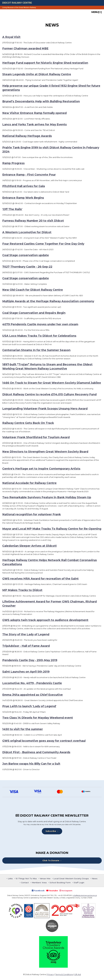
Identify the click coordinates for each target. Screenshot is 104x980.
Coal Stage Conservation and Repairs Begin (34, 313)
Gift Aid (77, 974)
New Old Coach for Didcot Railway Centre (33, 290)
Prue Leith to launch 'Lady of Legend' (29, 706)
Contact (25, 883)
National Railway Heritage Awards (27, 136)
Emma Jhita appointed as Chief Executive (33, 695)
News (95, 879)
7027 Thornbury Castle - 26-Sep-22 (27, 267)
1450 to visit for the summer (23, 729)
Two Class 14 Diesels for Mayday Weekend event (38, 718)
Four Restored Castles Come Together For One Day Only (43, 244)
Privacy (51, 974)
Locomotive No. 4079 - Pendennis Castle (32, 683)
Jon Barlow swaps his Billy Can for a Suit (31, 764)
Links (10, 879)
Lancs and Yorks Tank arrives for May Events (35, 124)
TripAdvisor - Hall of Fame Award (26, 646)
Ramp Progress (13, 163)
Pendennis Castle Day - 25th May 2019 (30, 660)
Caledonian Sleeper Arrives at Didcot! (30, 546)
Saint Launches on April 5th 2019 (26, 672)
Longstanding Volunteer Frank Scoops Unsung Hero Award (45, 409)
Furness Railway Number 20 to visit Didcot (33, 221)
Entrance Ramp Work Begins (23, 198)
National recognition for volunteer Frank (32, 514)
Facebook (38, 891)
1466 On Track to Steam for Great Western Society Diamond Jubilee (52, 383)
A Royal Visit (11, 37)
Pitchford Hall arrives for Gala (24, 186)
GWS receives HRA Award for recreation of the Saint (40, 579)
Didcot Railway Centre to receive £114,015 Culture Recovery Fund (49, 394)
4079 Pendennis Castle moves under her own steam (40, 324)
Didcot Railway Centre (17, 3)
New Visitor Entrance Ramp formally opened (34, 113)
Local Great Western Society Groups (71, 879)
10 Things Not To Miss (26, 879)
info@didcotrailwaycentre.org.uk (85, 895)
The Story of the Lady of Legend (26, 634)
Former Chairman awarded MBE (25, 48)
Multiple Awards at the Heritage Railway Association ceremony (48, 301)
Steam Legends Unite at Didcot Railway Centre (37, 74)
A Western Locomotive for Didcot (27, 232)
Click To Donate (51, 860)
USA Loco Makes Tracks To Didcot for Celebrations (39, 336)
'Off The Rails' (12, 209)
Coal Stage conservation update (26, 255)
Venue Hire (45, 879)
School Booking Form (60, 883)
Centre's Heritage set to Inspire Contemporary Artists (41, 469)
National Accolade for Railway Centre (29, 483)
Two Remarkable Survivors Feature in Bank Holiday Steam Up (47, 497)
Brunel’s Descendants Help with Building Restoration (41, 101)
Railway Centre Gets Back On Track (28, 423)
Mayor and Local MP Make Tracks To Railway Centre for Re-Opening (52, 529)
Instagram (66, 891)
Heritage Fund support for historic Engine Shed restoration (45, 63)
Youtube (52, 891)
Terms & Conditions (64, 974)
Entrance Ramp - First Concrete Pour (29, 175)
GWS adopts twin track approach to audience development (45, 620)
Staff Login (79, 883)
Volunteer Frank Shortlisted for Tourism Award (36, 437)
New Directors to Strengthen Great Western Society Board (45, 452)
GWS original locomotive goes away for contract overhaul (44, 741)
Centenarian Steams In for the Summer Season (36, 350)
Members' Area (39, 883)
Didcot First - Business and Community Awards (36, 752)
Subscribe (51, 831)
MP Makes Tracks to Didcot (22, 590)
